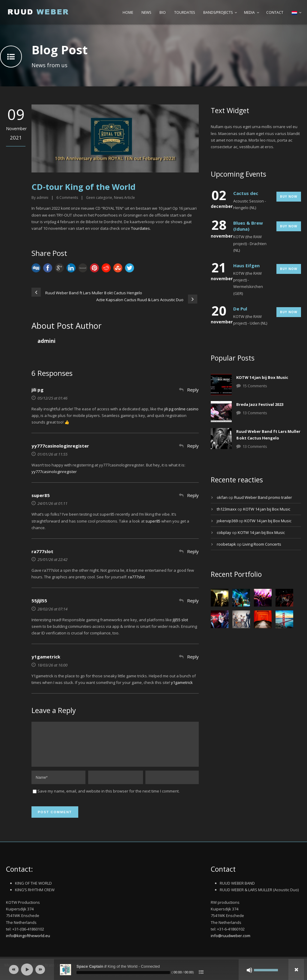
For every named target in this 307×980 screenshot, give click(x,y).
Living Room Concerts (262, 544)
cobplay (224, 532)
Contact (275, 12)
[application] (153, 970)
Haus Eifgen (246, 265)
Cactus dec (246, 193)
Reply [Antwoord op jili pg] (193, 390)
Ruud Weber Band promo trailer (263, 497)
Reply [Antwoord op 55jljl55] (193, 601)
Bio (163, 12)
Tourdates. (141, 228)
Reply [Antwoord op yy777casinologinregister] (193, 446)
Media (249, 12)
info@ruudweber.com (231, 943)
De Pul (240, 309)
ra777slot (42, 551)
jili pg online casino (181, 409)
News (146, 12)
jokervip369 (227, 521)
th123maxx (227, 509)
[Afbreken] (249, 970)
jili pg (37, 390)
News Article (124, 198)
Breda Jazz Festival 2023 (260, 404)
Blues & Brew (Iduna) (248, 226)
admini (42, 198)
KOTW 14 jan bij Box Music (262, 377)
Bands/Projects (218, 12)
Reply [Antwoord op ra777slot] (193, 551)
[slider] (123, 973)
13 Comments (255, 413)
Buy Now (289, 196)
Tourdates (185, 12)
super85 (41, 495)
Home (128, 12)
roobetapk (226, 544)
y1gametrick (46, 657)
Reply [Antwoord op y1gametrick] (193, 657)
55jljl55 (39, 601)
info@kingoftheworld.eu (28, 943)
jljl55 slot (180, 620)
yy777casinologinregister (60, 446)
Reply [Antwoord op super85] (193, 495)
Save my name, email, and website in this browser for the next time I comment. (109, 798)
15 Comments (255, 386)
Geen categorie (99, 198)
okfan (222, 497)
